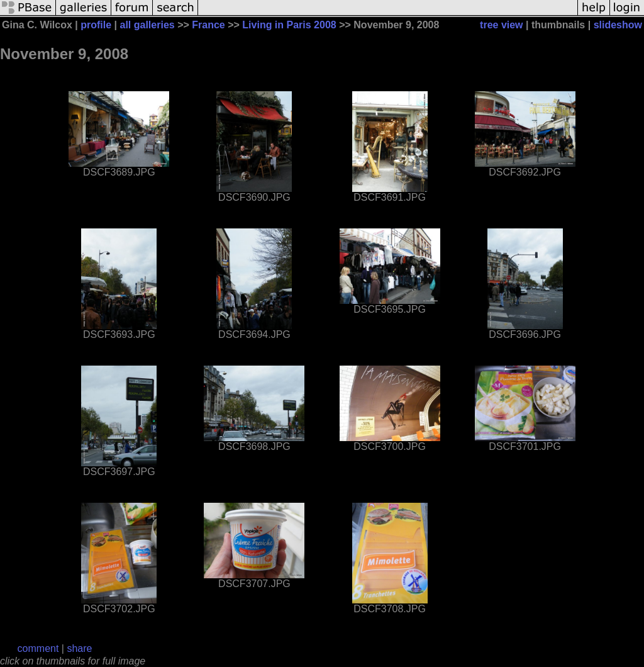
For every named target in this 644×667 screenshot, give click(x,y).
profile (96, 25)
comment (38, 648)
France (208, 25)
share (79, 648)
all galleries (147, 25)
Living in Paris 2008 (289, 25)
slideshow (618, 25)
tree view (501, 25)
